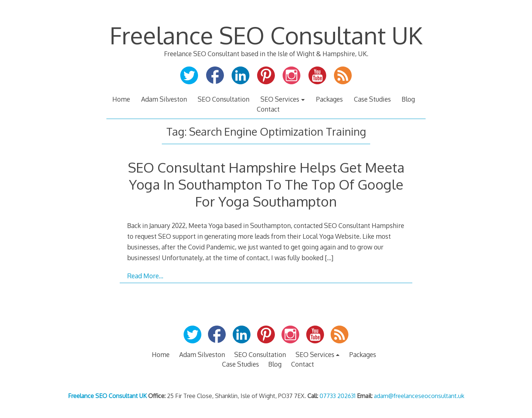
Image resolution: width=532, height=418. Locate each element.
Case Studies (372, 99)
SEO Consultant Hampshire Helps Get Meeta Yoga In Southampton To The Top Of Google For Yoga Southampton (266, 184)
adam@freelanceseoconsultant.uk (419, 396)
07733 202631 (337, 396)
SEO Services (280, 99)
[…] (329, 258)
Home (121, 99)
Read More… (145, 276)
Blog (408, 99)
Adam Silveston (164, 99)
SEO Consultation (224, 99)
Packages (329, 99)
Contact (268, 109)
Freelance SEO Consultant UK (266, 35)
